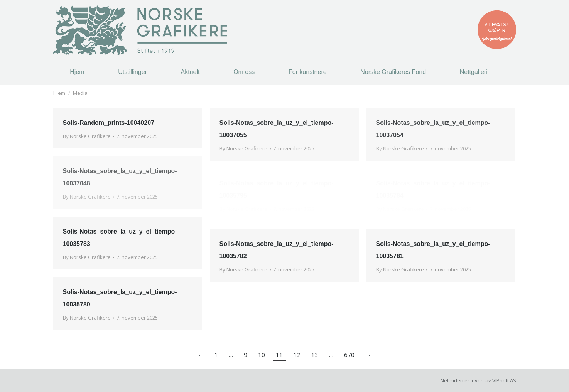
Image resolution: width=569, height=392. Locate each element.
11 (279, 355)
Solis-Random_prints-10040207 (109, 123)
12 (297, 355)
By (87, 136)
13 (315, 355)
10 (262, 355)
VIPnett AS (504, 380)
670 (349, 355)
